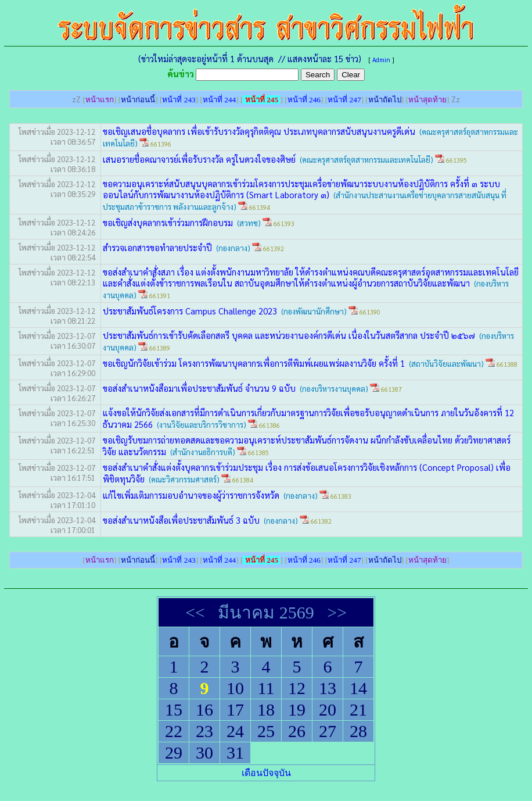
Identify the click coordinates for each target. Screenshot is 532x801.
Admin (381, 60)
